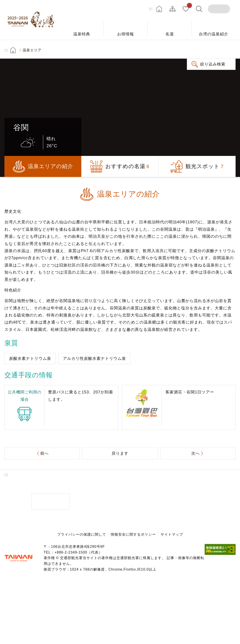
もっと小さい (229, 50)
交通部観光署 (18, 558)
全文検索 (199, 9)
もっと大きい (217, 50)
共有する (205, 50)
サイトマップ (172, 9)
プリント (192, 50)
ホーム (159, 9)
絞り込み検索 (213, 64)
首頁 (13, 50)
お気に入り (189, 6)
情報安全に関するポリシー (133, 534)
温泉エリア (32, 50)
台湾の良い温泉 (32, 20)
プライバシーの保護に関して (82, 534)
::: (151, 9)
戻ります (120, 453)
